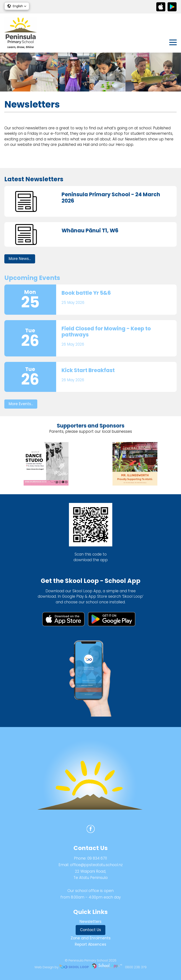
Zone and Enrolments (91, 938)
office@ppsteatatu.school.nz (96, 865)
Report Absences (90, 944)
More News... (20, 259)
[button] (17, 6)
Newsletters (90, 922)
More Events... (21, 404)
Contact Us (90, 930)
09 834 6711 (97, 858)
